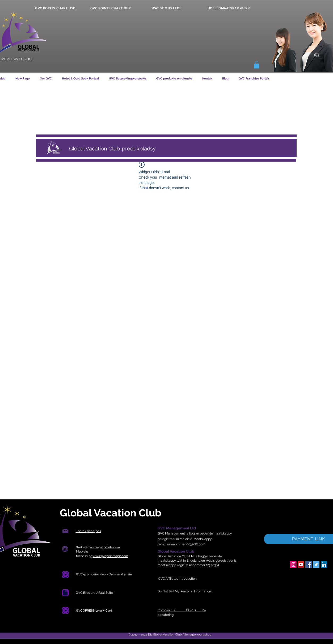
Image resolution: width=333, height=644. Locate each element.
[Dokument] (65, 593)
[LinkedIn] (324, 565)
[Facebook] (309, 565)
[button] (257, 65)
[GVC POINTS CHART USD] (56, 8)
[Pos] (66, 531)
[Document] (65, 575)
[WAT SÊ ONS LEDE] (167, 8)
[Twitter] (316, 565)
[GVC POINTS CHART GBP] (111, 8)
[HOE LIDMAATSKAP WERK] (229, 8)
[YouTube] (301, 565)
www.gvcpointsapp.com (110, 556)
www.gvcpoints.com (105, 547)
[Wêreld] (65, 549)
